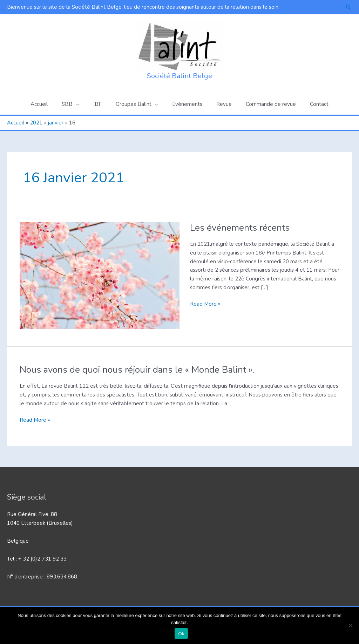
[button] (348, 7)
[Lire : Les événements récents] (100, 275)
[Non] (350, 625)
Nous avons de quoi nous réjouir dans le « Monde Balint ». (137, 370)
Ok (181, 634)
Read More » (205, 304)
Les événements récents (240, 228)
